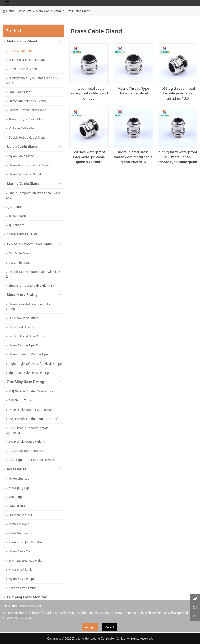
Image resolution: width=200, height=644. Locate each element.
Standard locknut (20, 515)
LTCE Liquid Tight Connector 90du (32, 460)
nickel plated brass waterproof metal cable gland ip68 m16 (133, 157)
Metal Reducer (19, 533)
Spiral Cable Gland (22, 234)
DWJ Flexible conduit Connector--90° (33, 419)
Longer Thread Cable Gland (27, 110)
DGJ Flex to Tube (20, 400)
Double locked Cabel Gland (27, 137)
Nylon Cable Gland (22, 147)
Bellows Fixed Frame (23, 588)
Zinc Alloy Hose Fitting (25, 382)
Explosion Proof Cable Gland (30, 244)
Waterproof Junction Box (25, 542)
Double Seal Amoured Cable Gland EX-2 (34, 274)
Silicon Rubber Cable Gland (27, 101)
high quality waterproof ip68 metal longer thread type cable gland (178, 157)
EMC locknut (17, 506)
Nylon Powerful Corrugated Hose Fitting (30, 306)
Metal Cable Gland (22, 41)
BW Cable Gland (20, 253)
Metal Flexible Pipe (21, 570)
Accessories (16, 469)
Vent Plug (15, 497)
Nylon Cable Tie (19, 551)
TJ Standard (16, 225)
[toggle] (7, 3)
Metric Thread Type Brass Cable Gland (133, 91)
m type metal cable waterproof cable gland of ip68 (89, 93)
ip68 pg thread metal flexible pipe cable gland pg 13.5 (178, 93)
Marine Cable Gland (23, 184)
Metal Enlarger (19, 524)
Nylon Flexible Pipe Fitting (26, 345)
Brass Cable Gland (21, 51)
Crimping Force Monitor (27, 597)
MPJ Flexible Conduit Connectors (31, 391)
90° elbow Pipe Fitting (24, 318)
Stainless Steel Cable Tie (25, 561)
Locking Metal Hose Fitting (27, 336)
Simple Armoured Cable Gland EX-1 (33, 285)
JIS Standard (17, 207)
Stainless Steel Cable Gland (27, 60)
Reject (110, 627)
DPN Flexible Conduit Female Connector (27, 430)
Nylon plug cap (19, 478)
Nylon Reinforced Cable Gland (29, 165)
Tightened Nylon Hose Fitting (29, 373)
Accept (90, 627)
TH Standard (17, 216)
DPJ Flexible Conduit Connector (30, 410)
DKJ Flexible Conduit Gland (27, 441)
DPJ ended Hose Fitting (24, 327)
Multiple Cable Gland (23, 128)
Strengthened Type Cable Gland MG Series (32, 80)
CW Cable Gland (20, 263)
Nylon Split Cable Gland (25, 174)
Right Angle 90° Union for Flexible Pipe (35, 364)
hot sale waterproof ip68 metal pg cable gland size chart (89, 157)
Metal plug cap (19, 488)
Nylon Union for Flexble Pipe (28, 354)
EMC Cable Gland (20, 92)
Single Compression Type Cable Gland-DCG (34, 195)
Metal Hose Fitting (22, 295)
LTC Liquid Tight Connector (27, 451)
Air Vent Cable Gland (23, 69)
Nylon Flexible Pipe (22, 579)
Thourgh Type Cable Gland (27, 119)
